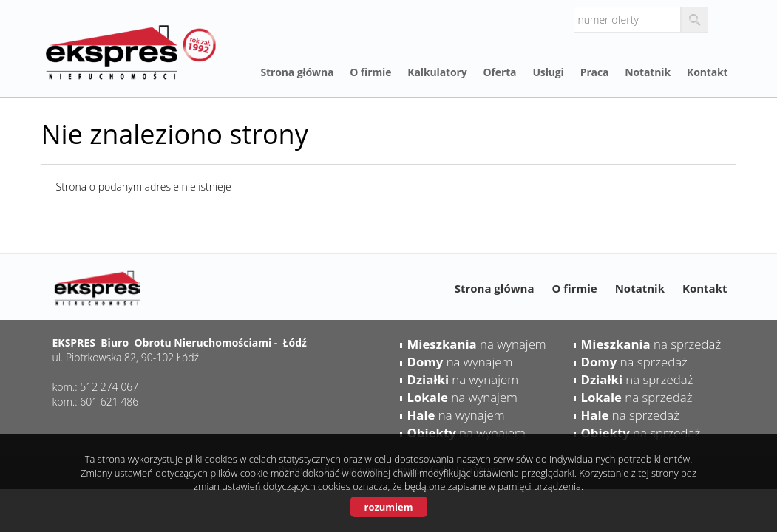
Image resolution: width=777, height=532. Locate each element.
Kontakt (707, 72)
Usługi (548, 72)
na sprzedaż (651, 344)
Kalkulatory (437, 72)
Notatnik (648, 72)
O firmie (370, 72)
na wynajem (477, 344)
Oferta (500, 72)
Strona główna (298, 72)
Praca (595, 72)
